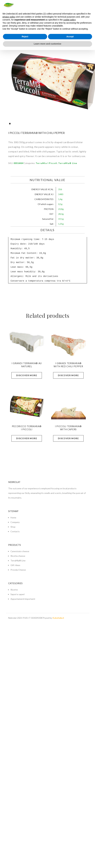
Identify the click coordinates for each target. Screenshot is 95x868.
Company (15, 522)
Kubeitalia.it (58, 618)
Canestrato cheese (20, 551)
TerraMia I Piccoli (46, 163)
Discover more (27, 375)
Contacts (15, 531)
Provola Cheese (18, 570)
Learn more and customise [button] (47, 44)
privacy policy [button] (9, 17)
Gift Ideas (15, 565)
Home (13, 518)
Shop (13, 527)
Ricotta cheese (18, 556)
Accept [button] (70, 37)
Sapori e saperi (18, 594)
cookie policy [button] (69, 20)
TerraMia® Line (68, 163)
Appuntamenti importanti (23, 599)
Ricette (14, 590)
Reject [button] (25, 37)
